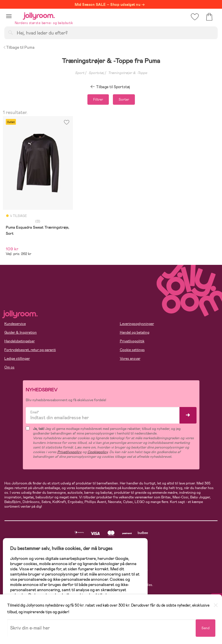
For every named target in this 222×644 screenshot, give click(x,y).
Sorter (124, 100)
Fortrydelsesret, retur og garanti (30, 350)
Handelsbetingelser (20, 341)
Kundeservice (15, 324)
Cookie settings (132, 350)
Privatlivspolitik (132, 341)
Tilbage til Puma (19, 47)
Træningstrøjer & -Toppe (127, 73)
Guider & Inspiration (21, 332)
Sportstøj (96, 73)
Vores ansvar (130, 359)
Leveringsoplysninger (137, 324)
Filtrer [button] (98, 100)
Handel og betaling (135, 332)
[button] (9, 16)
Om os (9, 367)
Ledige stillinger (17, 359)
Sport (80, 73)
